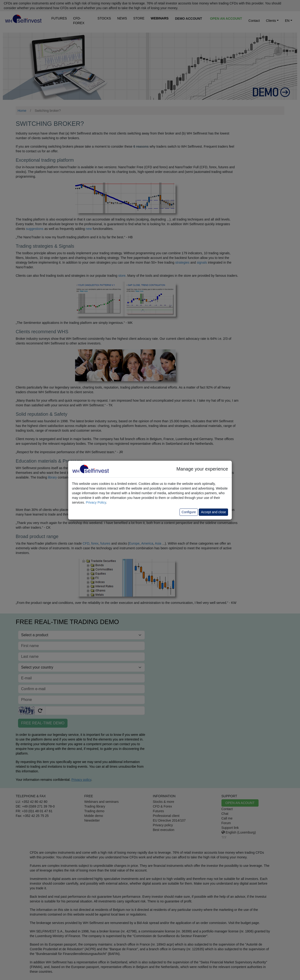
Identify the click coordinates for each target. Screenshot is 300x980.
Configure (189, 512)
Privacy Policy (96, 502)
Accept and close (213, 512)
